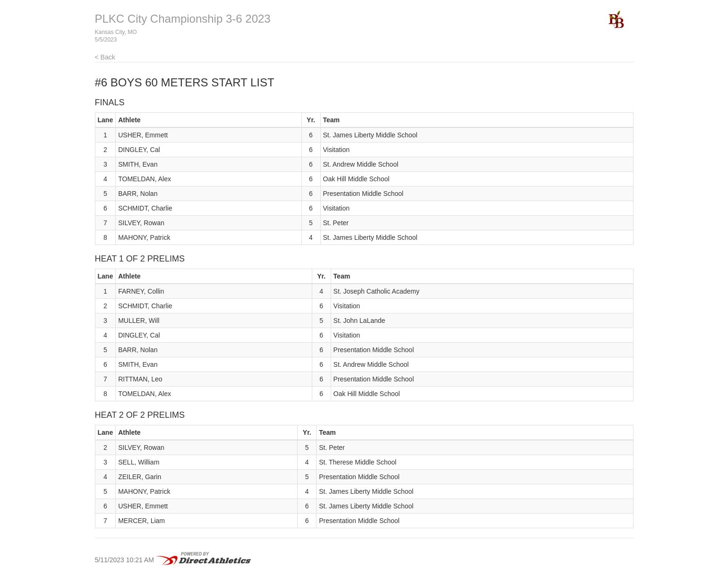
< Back (105, 57)
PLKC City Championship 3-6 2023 (183, 19)
